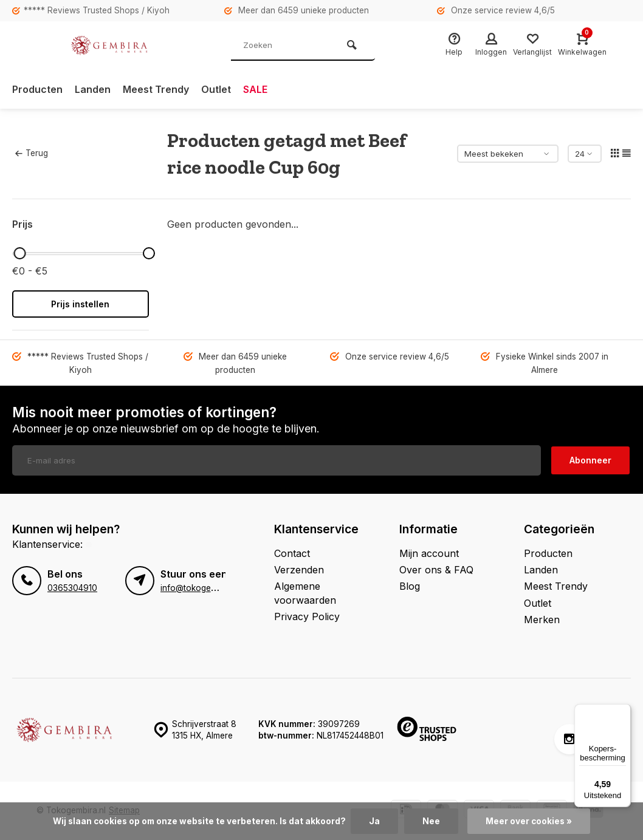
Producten (37, 89)
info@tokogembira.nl (201, 588)
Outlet (216, 89)
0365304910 (72, 588)
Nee (431, 821)
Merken (542, 620)
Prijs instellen (80, 304)
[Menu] (624, 711)
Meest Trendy (156, 89)
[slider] (20, 253)
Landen (93, 89)
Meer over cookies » (529, 821)
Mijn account (429, 553)
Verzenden (299, 570)
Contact (292, 553)
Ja (374, 821)
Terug (32, 153)
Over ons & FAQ (436, 570)
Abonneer (590, 460)
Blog (410, 586)
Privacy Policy (307, 616)
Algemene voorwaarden (305, 593)
